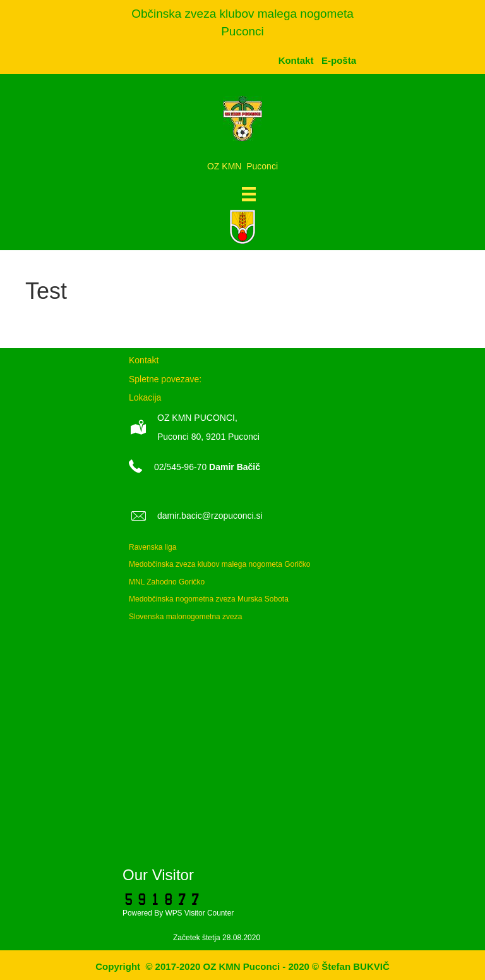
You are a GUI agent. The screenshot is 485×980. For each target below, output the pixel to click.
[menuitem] (339, 60)
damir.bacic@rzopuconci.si (210, 516)
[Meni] (249, 194)
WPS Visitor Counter (199, 913)
